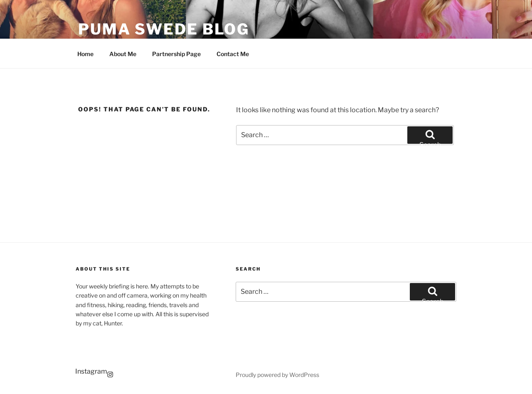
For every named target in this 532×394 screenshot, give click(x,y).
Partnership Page (176, 54)
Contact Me (233, 54)
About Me (123, 54)
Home (85, 54)
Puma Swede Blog (164, 29)
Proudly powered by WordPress (277, 375)
